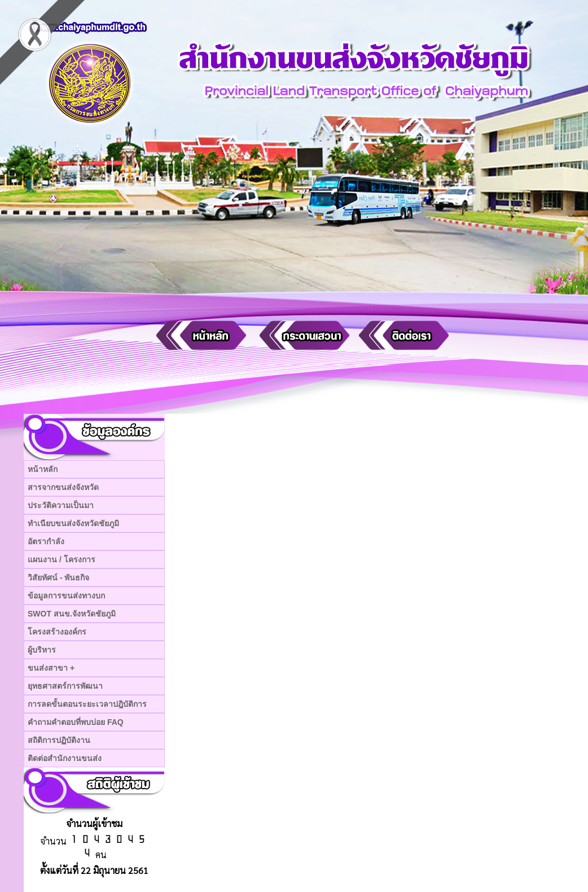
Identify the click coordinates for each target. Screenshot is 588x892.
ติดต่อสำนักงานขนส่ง (65, 758)
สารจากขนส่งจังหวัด (63, 487)
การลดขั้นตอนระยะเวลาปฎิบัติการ (87, 704)
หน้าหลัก (43, 469)
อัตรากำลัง (46, 541)
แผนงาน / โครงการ (62, 559)
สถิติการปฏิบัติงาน (59, 740)
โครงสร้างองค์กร (57, 632)
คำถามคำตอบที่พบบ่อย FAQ (76, 722)
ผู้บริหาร (42, 650)
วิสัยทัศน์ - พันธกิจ (58, 578)
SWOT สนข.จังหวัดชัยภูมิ (72, 614)
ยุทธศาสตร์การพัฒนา (65, 686)
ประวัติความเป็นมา (61, 505)
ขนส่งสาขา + (51, 668)
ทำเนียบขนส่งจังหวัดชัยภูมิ (73, 523)
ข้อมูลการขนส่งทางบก (66, 596)
